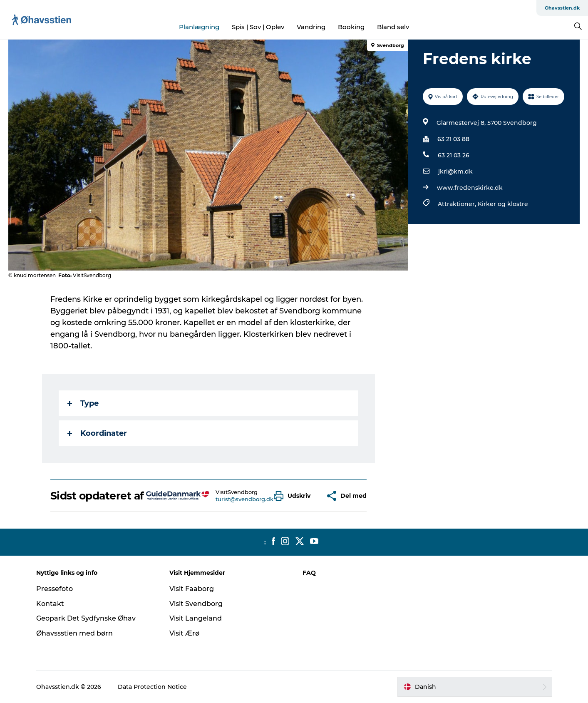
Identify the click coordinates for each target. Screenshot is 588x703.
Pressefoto (55, 589)
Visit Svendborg (196, 604)
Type (83, 403)
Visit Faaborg (192, 589)
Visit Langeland (196, 618)
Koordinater (97, 433)
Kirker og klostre (503, 204)
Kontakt (50, 604)
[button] (294, 496)
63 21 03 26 (454, 155)
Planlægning (199, 27)
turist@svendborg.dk (244, 499)
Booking (351, 27)
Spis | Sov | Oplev (258, 27)
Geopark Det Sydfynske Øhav (86, 618)
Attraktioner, (458, 204)
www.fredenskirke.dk (470, 188)
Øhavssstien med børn (74, 633)
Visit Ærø (184, 633)
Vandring (311, 27)
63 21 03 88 (453, 139)
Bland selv (393, 27)
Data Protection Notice (152, 687)
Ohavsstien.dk (562, 8)
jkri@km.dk (455, 171)
